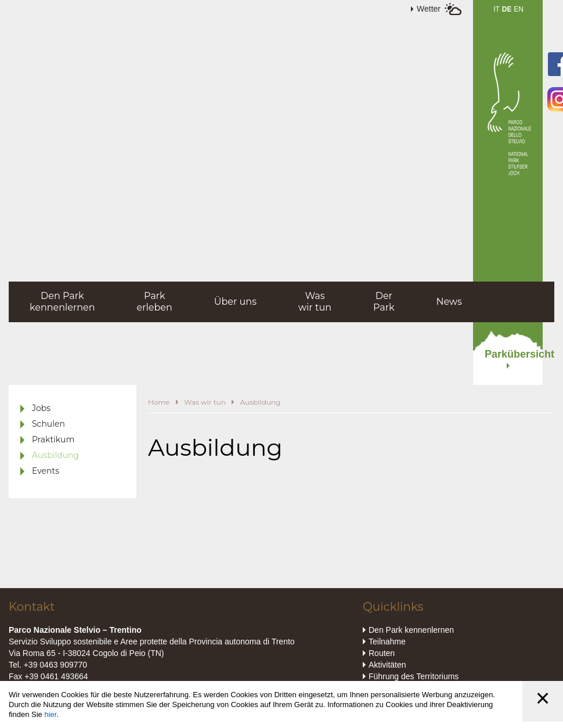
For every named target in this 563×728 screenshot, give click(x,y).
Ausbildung (55, 455)
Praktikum (53, 439)
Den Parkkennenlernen (62, 302)
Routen (382, 653)
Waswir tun (315, 302)
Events (46, 471)
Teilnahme (387, 641)
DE (507, 9)
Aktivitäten (387, 665)
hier (50, 714)
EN (519, 9)
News (449, 302)
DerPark (384, 302)
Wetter (429, 9)
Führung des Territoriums (414, 676)
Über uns (235, 302)
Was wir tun (205, 402)
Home (159, 402)
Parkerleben (155, 302)
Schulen (48, 424)
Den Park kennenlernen (411, 630)
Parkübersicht (514, 354)
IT (497, 9)
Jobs (41, 408)
